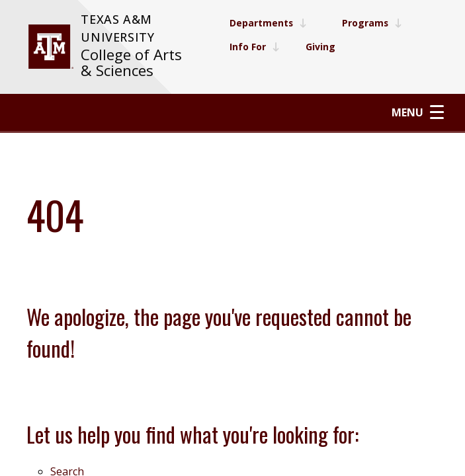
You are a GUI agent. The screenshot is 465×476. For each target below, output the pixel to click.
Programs (373, 23)
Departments (268, 23)
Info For (254, 47)
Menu (418, 112)
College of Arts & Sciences (131, 62)
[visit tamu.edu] (51, 47)
